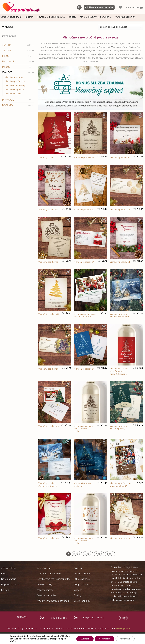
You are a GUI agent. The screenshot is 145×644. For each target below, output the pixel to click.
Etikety (74, 17)
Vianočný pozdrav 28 (48, 314)
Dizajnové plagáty (83, 585)
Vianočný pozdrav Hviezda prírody (119, 427)
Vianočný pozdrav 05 (48, 538)
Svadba (44, 17)
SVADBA (7, 45)
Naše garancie (9, 579)
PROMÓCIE (8, 100)
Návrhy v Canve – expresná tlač (54, 579)
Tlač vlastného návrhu (49, 574)
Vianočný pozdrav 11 (84, 210)
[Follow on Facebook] (121, 618)
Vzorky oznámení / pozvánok (53, 601)
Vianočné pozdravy (14, 77)
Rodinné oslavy (59, 17)
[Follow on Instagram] (125, 618)
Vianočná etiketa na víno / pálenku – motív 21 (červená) (119, 371)
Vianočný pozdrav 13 (84, 262)
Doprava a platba (10, 585)
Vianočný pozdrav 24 (120, 157)
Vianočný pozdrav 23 (84, 369)
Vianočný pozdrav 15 (120, 538)
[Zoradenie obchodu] (120, 27)
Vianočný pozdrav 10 (48, 210)
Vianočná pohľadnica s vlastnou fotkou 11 (85, 315)
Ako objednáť (44, 568)
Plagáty (94, 17)
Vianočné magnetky (14, 89)
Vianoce (78, 590)
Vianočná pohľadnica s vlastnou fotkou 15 (121, 485)
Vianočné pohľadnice (15, 81)
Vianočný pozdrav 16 (48, 262)
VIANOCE (7, 72)
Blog (4, 574)
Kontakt (29, 17)
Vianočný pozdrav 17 (84, 157)
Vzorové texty (45, 585)
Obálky (77, 595)
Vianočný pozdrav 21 (48, 157)
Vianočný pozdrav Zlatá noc (83, 485)
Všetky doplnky (82, 601)
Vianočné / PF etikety (15, 85)
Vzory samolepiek (47, 595)
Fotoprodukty (9, 61)
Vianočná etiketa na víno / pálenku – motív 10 (83, 541)
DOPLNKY (8, 105)
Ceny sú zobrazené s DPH (51, 636)
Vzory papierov (45, 590)
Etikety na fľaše (82, 579)
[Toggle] (33, 45)
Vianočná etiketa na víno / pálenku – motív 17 (83, 429)
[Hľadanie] (79, 7)
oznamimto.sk (9, 568)
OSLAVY (7, 51)
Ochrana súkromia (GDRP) (93, 636)
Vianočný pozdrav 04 (49, 426)
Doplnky (106, 17)
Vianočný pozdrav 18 (120, 210)
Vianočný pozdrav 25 (48, 369)
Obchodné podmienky (72, 636)
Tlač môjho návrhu (125, 17)
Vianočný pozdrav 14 (120, 262)
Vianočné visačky (13, 94)
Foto (84, 17)
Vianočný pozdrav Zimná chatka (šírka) (119, 315)
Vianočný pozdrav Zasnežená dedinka (48, 485)
